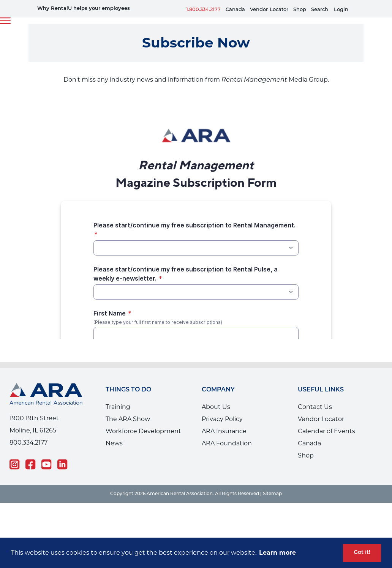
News (114, 443)
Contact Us (315, 407)
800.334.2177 (28, 443)
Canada (235, 10)
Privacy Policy (222, 419)
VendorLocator (269, 10)
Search (320, 10)
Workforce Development (143, 431)
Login (341, 10)
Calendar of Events (326, 431)
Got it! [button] (362, 553)
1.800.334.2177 (203, 10)
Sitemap (272, 494)
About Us (216, 407)
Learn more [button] (277, 553)
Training (118, 407)
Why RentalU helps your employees (84, 9)
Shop (300, 10)
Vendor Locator (321, 419)
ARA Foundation (227, 443)
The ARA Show (128, 419)
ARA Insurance (224, 431)
